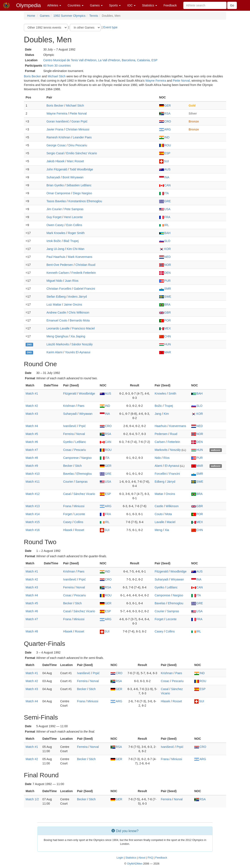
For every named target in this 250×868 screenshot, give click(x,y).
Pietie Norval (181, 81)
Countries (76, 5)
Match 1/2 (32, 799)
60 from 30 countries (57, 66)
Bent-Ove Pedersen (60, 265)
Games (96, 5)
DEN (165, 273)
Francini (174, 474)
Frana (67, 506)
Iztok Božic (54, 241)
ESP (165, 153)
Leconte (80, 514)
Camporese (71, 458)
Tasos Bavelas (56, 201)
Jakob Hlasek (56, 161)
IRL (164, 225)
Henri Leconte (73, 217)
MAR (165, 352)
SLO (165, 241)
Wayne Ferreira (156, 81)
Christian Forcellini (59, 289)
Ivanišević (70, 426)
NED (165, 257)
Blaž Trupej (71, 241)
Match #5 (32, 434)
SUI (164, 161)
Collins (79, 522)
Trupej (169, 406)
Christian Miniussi (77, 129)
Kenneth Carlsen (58, 273)
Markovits (161, 450)
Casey (67, 522)
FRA (165, 217)
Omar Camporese (58, 193)
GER (165, 106)
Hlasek (68, 530)
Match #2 (32, 406)
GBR (165, 312)
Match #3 (32, 414)
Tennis (94, 16)
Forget (67, 514)
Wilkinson (172, 506)
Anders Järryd (77, 297)
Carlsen (160, 442)
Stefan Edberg (56, 297)
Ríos (166, 458)
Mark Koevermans (80, 257)
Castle (159, 506)
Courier (68, 482)
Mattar (159, 494)
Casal (67, 494)
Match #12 (33, 494)
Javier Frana (55, 129)
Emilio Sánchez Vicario (82, 153)
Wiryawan (86, 414)
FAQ (150, 858)
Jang (158, 414)
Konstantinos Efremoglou (85, 201)
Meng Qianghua (57, 336)
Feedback (170, 5)
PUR (165, 281)
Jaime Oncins (73, 305)
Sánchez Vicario (84, 494)
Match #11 (33, 482)
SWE (165, 297)
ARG (165, 129)
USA (165, 209)
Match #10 (33, 474)
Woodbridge (87, 393)
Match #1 (32, 393)
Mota (169, 514)
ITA (164, 193)
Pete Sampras (74, 209)
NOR (165, 265)
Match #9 (32, 466)
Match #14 (33, 514)
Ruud (174, 434)
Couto (159, 514)
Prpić (82, 426)
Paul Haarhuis (56, 257)
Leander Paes (82, 137)
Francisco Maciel (83, 328)
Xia (167, 530)
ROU (165, 145)
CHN (165, 336)
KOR (165, 249)
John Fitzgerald (57, 169)
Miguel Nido (54, 281)
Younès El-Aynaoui (78, 352)
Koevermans (178, 426)
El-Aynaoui (172, 466)
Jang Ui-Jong (55, 249)
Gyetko (68, 442)
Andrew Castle (56, 312)
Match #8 (32, 458)
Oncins (170, 494)
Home (31, 16)
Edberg (160, 482)
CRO (165, 121)
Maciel (171, 522)
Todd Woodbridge (81, 169)
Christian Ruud (86, 265)
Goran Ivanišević (58, 121)
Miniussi (79, 506)
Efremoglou (84, 474)
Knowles (160, 393)
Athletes (54, 5)
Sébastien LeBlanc (79, 185)
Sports (115, 5)
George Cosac (56, 145)
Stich (78, 466)
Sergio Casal (55, 153)
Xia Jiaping (78, 336)
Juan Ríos (72, 281)
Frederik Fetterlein (84, 273)
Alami (158, 466)
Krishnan (69, 406)
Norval (80, 434)
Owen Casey (55, 225)
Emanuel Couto (57, 320)
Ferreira (68, 434)
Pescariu (80, 450)
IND (164, 137)
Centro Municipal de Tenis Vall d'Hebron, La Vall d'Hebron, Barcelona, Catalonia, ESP (100, 60)
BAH (165, 233)
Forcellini (161, 474)
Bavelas (68, 474)
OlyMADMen (135, 864)
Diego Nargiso (83, 193)
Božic (158, 406)
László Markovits (58, 344)
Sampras (82, 482)
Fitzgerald (70, 393)
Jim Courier (54, 209)
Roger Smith (76, 233)
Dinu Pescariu (78, 145)
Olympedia (29, 5)
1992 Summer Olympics (69, 16)
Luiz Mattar (54, 305)
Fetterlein (174, 442)
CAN (165, 185)
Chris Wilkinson (79, 312)
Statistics (150, 5)
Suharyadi (53, 177)
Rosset (80, 530)
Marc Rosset (76, 161)
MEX (165, 328)
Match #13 (33, 506)
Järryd (171, 482)
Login (120, 858)
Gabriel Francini (84, 289)
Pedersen (161, 434)
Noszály (175, 450)
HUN (165, 344)
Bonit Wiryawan (73, 177)
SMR (165, 289)
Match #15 (33, 522)
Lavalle (159, 522)
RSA (165, 113)
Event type (110, 27)
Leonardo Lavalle (58, 328)
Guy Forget (54, 217)
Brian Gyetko (55, 185)
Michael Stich (57, 76)
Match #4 (32, 426)
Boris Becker (32, 76)
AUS (165, 169)
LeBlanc (81, 442)
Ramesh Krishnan (58, 137)
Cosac (67, 450)
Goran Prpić (79, 121)
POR (165, 320)
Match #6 (32, 442)
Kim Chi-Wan (76, 249)
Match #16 (33, 530)
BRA (165, 305)
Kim (166, 414)
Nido (158, 458)
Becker (68, 466)
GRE (165, 201)
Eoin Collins (74, 225)
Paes (81, 406)
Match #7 (32, 450)
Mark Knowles (56, 233)
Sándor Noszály (82, 344)
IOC (131, 5)
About (142, 858)
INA (164, 177)
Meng (158, 530)
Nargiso (86, 458)
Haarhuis (161, 426)
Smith (172, 393)
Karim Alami (55, 352)
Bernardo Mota (80, 320)
